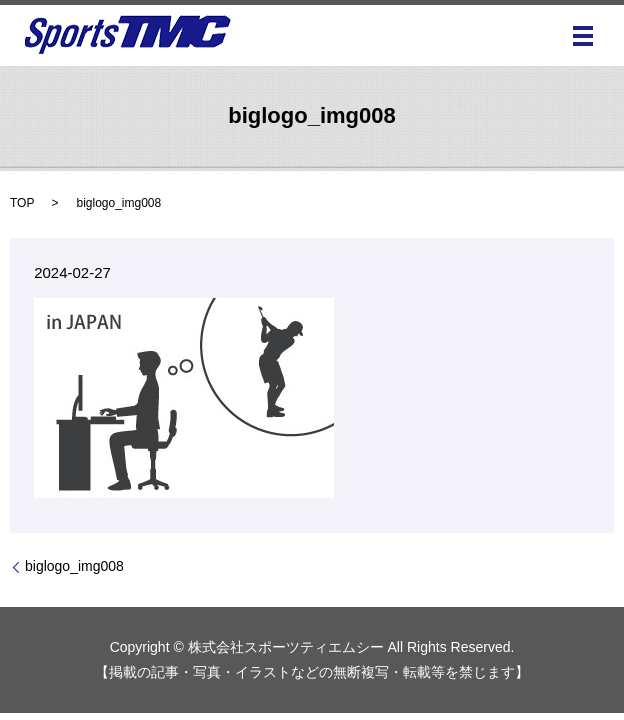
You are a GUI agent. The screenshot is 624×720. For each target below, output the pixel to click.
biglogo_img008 (74, 566)
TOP (22, 203)
